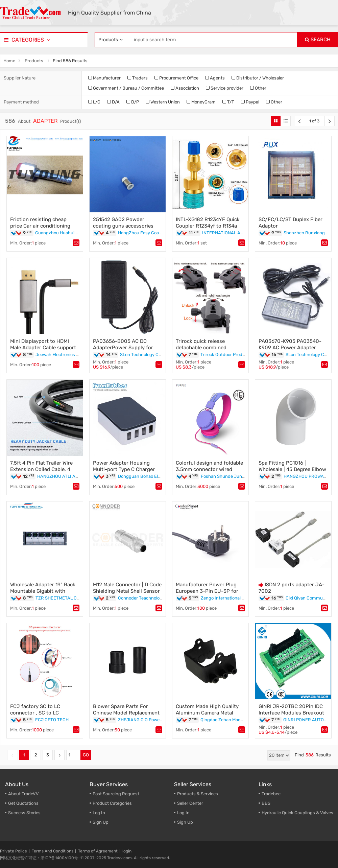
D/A (113, 102)
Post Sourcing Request (116, 794)
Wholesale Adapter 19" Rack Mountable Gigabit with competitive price (43, 591)
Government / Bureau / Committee (126, 88)
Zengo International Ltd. (225, 598)
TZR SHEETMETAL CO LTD (62, 598)
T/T (228, 102)
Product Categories (112, 803)
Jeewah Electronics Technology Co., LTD (76, 355)
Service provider (225, 88)
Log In (99, 813)
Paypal (250, 102)
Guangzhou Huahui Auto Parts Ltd (70, 233)
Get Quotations (23, 803)
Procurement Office (176, 78)
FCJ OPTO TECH (52, 720)
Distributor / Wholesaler (258, 78)
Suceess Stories (24, 813)
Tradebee (271, 794)
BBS (266, 803)
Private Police (14, 851)
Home (9, 61)
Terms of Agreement (98, 851)
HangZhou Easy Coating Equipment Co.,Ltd (162, 233)
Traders (138, 78)
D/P (133, 102)
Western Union (163, 102)
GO (86, 755)
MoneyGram (201, 102)
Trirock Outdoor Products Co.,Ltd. (234, 355)
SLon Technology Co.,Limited (149, 355)
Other (258, 88)
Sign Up (185, 822)
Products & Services (198, 794)
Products (34, 61)
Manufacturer (104, 78)
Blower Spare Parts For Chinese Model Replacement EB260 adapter (126, 713)
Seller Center (190, 803)
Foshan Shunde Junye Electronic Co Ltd (241, 476)
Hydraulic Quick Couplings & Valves (297, 813)
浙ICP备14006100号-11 (62, 858)
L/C (94, 102)
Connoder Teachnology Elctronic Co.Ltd (158, 598)
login (127, 851)
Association (185, 88)
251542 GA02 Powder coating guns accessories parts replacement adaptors (126, 226)
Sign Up (101, 822)
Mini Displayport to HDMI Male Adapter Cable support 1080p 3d (43, 348)
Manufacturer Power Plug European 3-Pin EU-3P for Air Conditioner (207, 591)
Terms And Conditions (53, 851)
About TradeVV (23, 794)
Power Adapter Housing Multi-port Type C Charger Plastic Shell (124, 469)
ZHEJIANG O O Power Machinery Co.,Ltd (158, 720)
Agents (215, 78)
